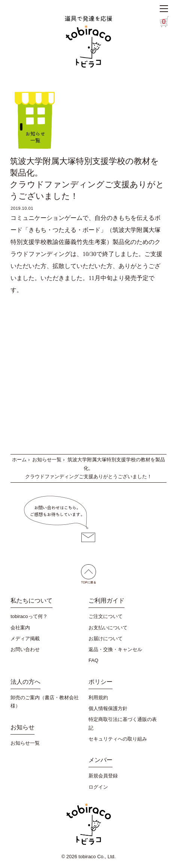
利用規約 (98, 698)
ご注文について (106, 616)
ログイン (98, 787)
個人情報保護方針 (108, 708)
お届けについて (106, 639)
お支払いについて (108, 628)
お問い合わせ (25, 649)
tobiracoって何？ (29, 616)
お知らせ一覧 (47, 460)
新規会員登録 (103, 776)
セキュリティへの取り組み (118, 739)
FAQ (93, 660)
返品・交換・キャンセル (115, 649)
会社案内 (20, 628)
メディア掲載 (25, 639)
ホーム (19, 460)
